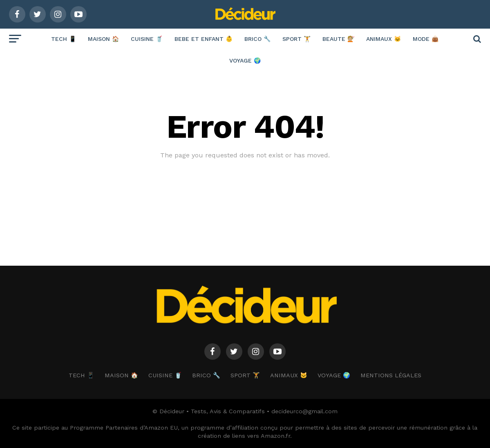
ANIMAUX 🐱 (384, 39)
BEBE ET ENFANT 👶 (204, 39)
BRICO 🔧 (257, 39)
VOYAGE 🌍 (245, 60)
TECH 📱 (64, 39)
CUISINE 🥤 (147, 39)
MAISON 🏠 (103, 39)
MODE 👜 (426, 39)
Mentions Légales (391, 375)
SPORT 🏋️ (296, 39)
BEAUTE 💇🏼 (338, 39)
